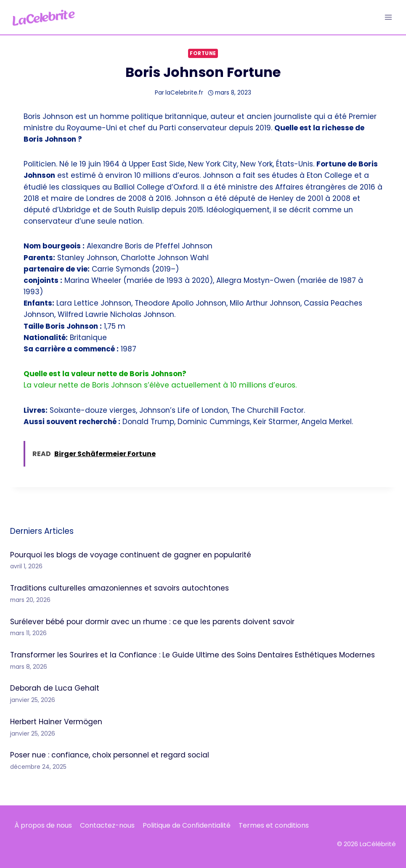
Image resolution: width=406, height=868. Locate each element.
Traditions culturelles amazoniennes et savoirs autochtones (119, 588)
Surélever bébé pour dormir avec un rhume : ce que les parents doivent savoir (152, 622)
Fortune (203, 53)
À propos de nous (43, 825)
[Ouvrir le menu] (388, 17)
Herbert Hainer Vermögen (56, 722)
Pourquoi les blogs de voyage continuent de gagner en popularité (131, 555)
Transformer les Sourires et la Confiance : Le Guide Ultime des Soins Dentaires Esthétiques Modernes (192, 655)
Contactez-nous (107, 825)
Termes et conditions (274, 825)
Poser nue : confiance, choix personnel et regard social (110, 755)
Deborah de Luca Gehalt (55, 688)
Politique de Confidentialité (187, 825)
